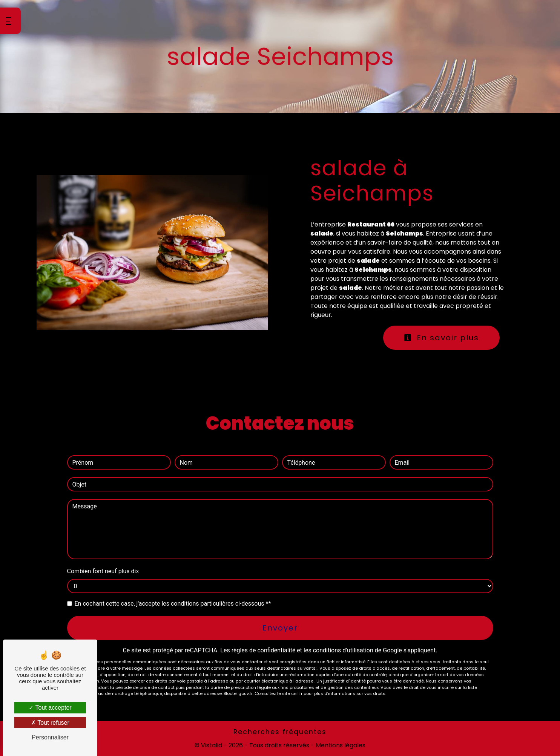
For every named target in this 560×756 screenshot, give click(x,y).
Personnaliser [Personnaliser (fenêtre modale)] (50, 737)
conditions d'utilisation (343, 650)
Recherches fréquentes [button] (280, 732)
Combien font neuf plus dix (103, 571)
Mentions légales (340, 745)
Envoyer (280, 628)
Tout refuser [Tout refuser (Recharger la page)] (50, 723)
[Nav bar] (10, 21)
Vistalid (212, 745)
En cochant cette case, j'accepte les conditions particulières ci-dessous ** (173, 604)
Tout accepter (50, 708)
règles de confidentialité (264, 650)
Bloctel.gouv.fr (238, 693)
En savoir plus (441, 338)
